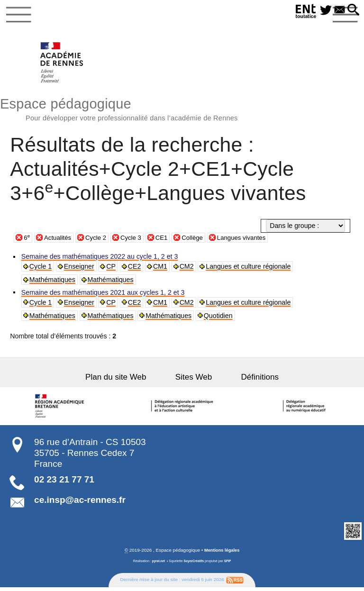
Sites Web (194, 380)
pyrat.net (157, 565)
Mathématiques (53, 283)
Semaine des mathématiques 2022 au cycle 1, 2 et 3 (100, 260)
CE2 (136, 270)
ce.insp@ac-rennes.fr (80, 503)
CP (112, 270)
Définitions (249, 380)
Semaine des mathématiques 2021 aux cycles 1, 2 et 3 (104, 296)
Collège (200, 241)
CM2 (188, 270)
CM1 (161, 270)
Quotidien (219, 319)
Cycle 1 (41, 270)
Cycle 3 (136, 241)
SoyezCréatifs (194, 565)
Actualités (59, 241)
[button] (352, 10)
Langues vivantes (252, 241)
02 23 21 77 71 (64, 483)
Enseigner (80, 270)
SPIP (229, 565)
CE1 (168, 241)
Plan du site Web (127, 380)
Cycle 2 (99, 241)
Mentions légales (222, 554)
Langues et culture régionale (250, 270)
